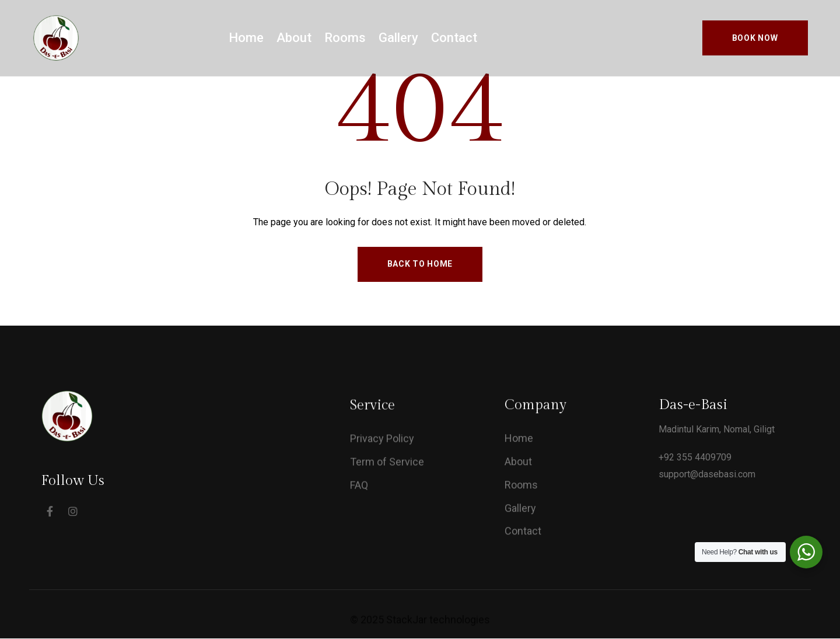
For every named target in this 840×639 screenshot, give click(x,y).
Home (246, 38)
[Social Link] (49, 511)
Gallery (398, 38)
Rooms (345, 38)
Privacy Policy (382, 440)
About (294, 38)
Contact (454, 38)
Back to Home (420, 264)
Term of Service (387, 464)
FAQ (359, 487)
